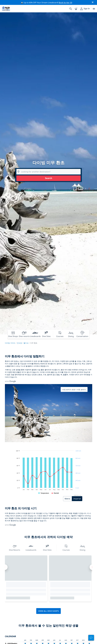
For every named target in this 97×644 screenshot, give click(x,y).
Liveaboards (31, 548)
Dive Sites (47, 548)
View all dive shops (48, 611)
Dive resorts (15, 548)
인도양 (19, 343)
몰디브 (26, 343)
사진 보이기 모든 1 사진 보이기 (74, 389)
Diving (83, 548)
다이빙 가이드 (10, 343)
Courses (66, 548)
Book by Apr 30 (65, 3)
